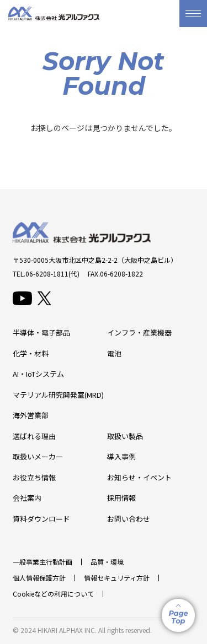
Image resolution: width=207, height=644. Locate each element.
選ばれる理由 (34, 436)
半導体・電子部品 (41, 332)
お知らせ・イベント (139, 477)
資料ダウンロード (41, 519)
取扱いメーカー (38, 456)
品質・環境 (107, 562)
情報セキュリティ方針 (117, 578)
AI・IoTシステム (38, 374)
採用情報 (121, 498)
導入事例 (121, 456)
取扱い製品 (125, 436)
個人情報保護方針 (39, 578)
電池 (114, 353)
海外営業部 (31, 415)
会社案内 (27, 498)
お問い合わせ (129, 519)
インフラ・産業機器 (139, 332)
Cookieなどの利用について (53, 594)
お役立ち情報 (34, 477)
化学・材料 (31, 353)
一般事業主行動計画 (43, 562)
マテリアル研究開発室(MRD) (58, 395)
